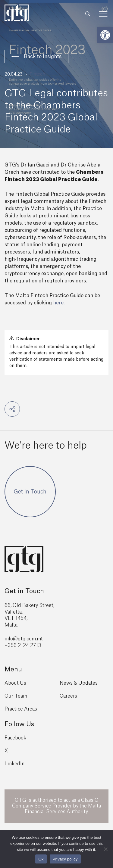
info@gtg (15, 639)
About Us (15, 683)
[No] (105, 849)
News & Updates (79, 683)
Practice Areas (21, 709)
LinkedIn (14, 764)
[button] (105, 35)
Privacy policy (65, 859)
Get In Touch (30, 492)
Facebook (15, 738)
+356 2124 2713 (23, 646)
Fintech (37, 74)
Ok (41, 859)
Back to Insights (36, 57)
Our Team (16, 696)
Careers (68, 696)
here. (59, 303)
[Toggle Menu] (103, 14)
